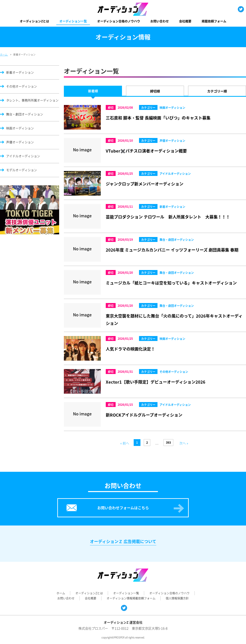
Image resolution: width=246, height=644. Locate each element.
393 (168, 442)
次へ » (184, 443)
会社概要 (185, 21)
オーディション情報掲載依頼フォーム (131, 598)
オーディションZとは (34, 21)
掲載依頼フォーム (214, 21)
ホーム (61, 593)
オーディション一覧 (73, 21)
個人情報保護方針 (177, 598)
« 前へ (125, 443)
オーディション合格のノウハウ (119, 21)
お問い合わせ (160, 21)
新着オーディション (20, 72)
